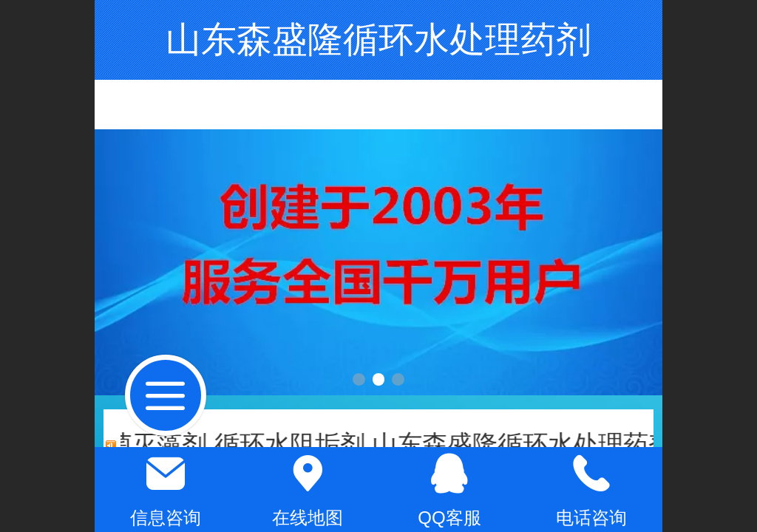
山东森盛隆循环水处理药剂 (378, 40)
